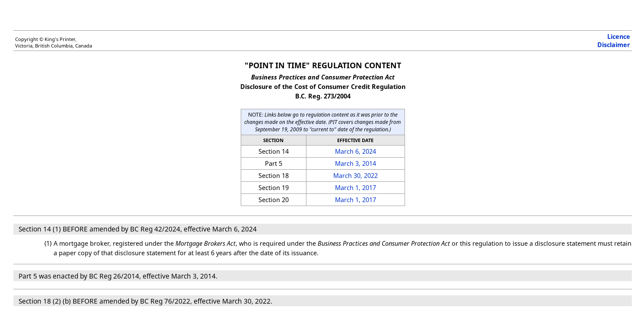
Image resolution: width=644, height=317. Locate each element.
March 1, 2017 (355, 188)
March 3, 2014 (355, 163)
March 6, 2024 (355, 151)
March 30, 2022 (355, 176)
